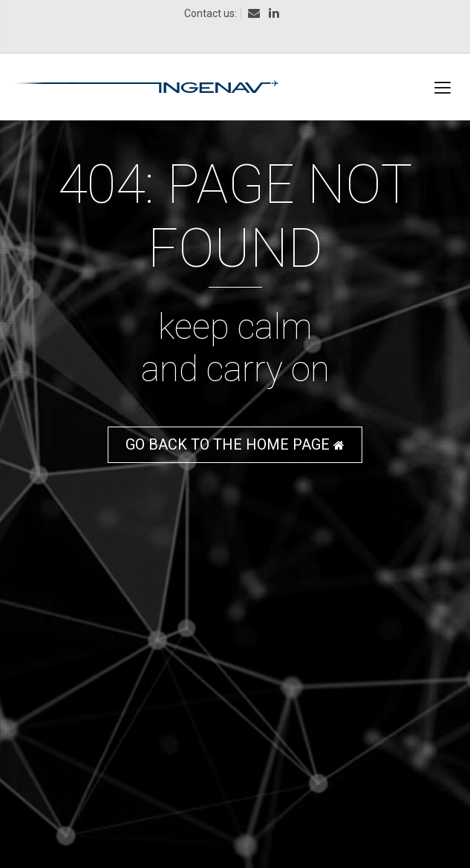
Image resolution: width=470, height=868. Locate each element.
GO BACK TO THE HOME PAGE (235, 444)
